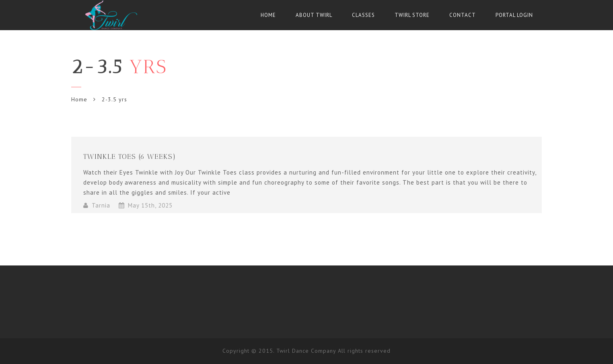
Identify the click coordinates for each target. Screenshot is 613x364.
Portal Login (514, 15)
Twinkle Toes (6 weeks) (130, 156)
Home (268, 15)
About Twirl (314, 15)
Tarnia (101, 205)
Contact (463, 15)
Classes (363, 15)
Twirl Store (412, 15)
